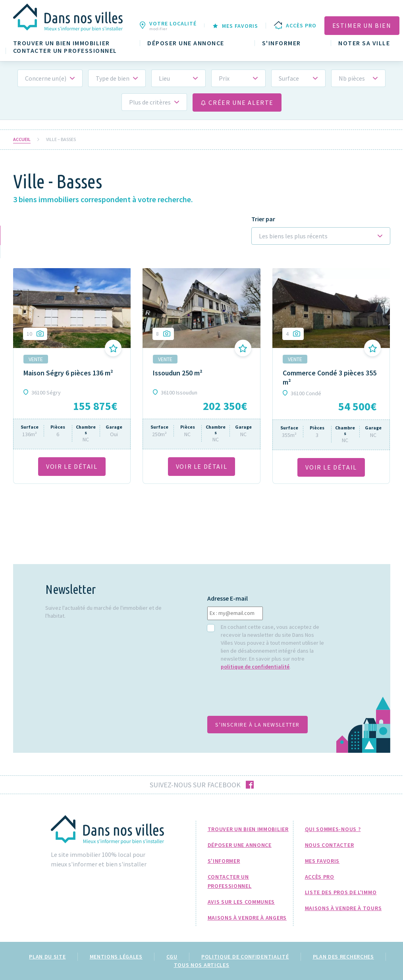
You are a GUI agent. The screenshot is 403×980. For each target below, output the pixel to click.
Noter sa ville (364, 43)
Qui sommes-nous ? (333, 829)
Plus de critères (150, 102)
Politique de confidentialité (245, 957)
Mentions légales (116, 957)
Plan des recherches (343, 957)
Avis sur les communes (241, 902)
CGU (172, 957)
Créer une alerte (237, 102)
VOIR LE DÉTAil (72, 466)
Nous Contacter (330, 845)
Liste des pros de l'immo (341, 892)
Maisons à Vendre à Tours (343, 908)
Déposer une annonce (186, 43)
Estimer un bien (362, 25)
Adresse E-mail (228, 598)
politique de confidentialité (255, 667)
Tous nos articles (202, 965)
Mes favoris (322, 861)
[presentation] (268, 697)
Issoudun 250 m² (178, 373)
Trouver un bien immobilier (62, 43)
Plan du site (47, 957)
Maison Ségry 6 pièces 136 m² (68, 373)
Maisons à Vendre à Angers (247, 918)
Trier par (263, 219)
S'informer (282, 43)
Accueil (22, 139)
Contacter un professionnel (65, 51)
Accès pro (320, 877)
